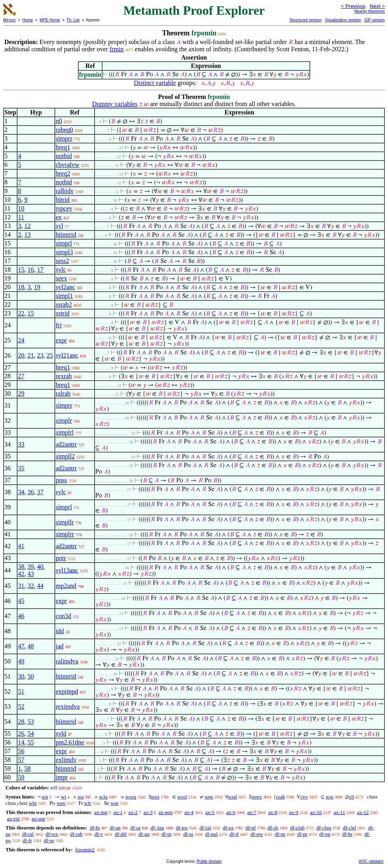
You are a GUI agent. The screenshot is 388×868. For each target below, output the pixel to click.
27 (21, 376)
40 (40, 567)
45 (21, 601)
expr (61, 340)
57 (21, 760)
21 (31, 355)
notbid (64, 156)
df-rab (76, 834)
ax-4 (189, 812)
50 (31, 676)
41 (21, 546)
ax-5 (210, 812)
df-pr (302, 834)
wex (155, 797)
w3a (103, 797)
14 (21, 742)
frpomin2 (85, 850)
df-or (135, 828)
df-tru (182, 828)
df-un (144, 834)
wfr (88, 803)
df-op (325, 834)
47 (21, 646)
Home (28, 20)
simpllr (65, 522)
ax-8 (273, 812)
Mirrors (9, 20)
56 (21, 751)
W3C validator (371, 861)
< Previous (353, 6)
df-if (234, 834)
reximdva (68, 707)
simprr (64, 138)
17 (40, 270)
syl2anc (65, 287)
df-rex (52, 834)
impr (62, 777)
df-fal (205, 828)
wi (63, 797)
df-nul (211, 834)
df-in (166, 834)
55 (31, 742)
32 (31, 586)
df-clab (297, 828)
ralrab (63, 393)
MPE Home (50, 20)
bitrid (63, 200)
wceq (131, 797)
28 (21, 722)
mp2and (66, 586)
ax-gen (165, 812)
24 (21, 340)
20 (21, 355)
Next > (377, 6)
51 (21, 691)
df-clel (349, 828)
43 (31, 574)
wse (114, 803)
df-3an (157, 828)
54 (31, 734)
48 (31, 646)
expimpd (67, 691)
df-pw (257, 834)
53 (31, 722)
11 (21, 217)
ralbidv (65, 191)
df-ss (188, 834)
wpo (61, 803)
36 (31, 492)
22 (21, 313)
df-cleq (324, 828)
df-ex (228, 828)
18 (21, 287)
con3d (63, 616)
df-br (347, 834)
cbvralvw (68, 165)
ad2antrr (66, 444)
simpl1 (64, 296)
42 (21, 574)
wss (330, 797)
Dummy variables (115, 104)
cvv (304, 797)
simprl (64, 243)
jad (60, 646)
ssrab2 (64, 304)
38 (21, 567)
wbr (33, 803)
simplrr (65, 534)
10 (21, 208)
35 (21, 468)
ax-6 (231, 812)
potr (61, 558)
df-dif (121, 834)
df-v (99, 834)
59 (21, 777)
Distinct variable (155, 83)
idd (60, 631)
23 (40, 355)
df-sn (280, 834)
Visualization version (343, 20)
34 (21, 492)
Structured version (305, 20)
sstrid (63, 313)
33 (21, 444)
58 (27, 768)
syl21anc (67, 355)
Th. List (73, 20)
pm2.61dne (70, 742)
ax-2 (133, 812)
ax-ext (13, 819)
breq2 (63, 173)
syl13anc (67, 570)
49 (21, 661)
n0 (59, 121)
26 (21, 734)
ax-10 (316, 812)
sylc (61, 270)
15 (21, 270)
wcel (182, 797)
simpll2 (65, 456)
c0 (351, 797)
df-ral (28, 834)
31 (21, 586)
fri (59, 325)
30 (21, 676)
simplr (64, 420)
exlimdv (66, 760)
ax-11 (339, 812)
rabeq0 (64, 130)
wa (80, 797)
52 (21, 707)
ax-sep (38, 819)
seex (61, 278)
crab (280, 797)
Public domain (209, 861)
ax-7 (252, 812)
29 (21, 393)
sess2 (62, 261)
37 (40, 492)
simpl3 (64, 252)
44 (40, 586)
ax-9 (294, 812)
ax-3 (148, 812)
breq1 (63, 147)
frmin (117, 49)
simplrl (65, 432)
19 (37, 287)
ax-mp (101, 812)
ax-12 (363, 812)
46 (21, 616)
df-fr (27, 840)
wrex (257, 797)
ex (59, 217)
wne (209, 797)
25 (50, 355)
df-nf (251, 828)
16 (31, 270)
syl (59, 226)
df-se (49, 840)
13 (27, 235)
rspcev (64, 208)
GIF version (374, 20)
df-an (115, 828)
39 (31, 567)
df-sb (273, 828)
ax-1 (118, 812)
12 (27, 226)
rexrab (64, 376)
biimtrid (66, 235)
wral (233, 797)
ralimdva (67, 661)
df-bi (95, 828)
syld (61, 734)
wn (45, 797)
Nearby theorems (370, 11)
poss (61, 480)
